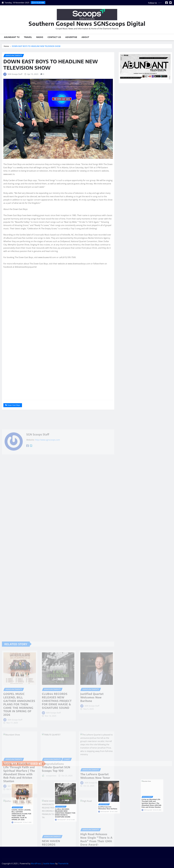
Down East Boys (14, 405)
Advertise (71, 37)
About (85, 37)
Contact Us (54, 37)
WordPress (36, 864)
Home (6, 46)
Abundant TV (12, 37)
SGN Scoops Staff (15, 74)
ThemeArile (63, 864)
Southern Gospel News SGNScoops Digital (87, 24)
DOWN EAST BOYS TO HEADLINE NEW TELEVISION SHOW (36, 46)
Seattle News (49, 864)
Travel (28, 37)
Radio (40, 37)
